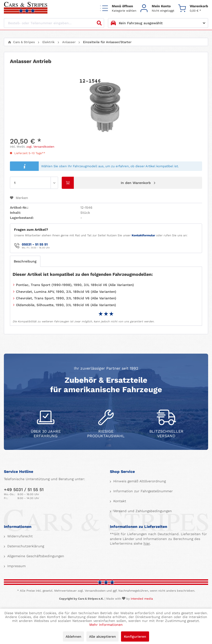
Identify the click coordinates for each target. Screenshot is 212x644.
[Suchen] (99, 23)
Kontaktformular (143, 235)
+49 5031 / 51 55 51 (24, 489)
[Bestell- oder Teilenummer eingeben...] (54, 23)
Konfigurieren (135, 636)
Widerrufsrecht (19, 536)
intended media (142, 599)
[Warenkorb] (193, 8)
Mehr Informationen (106, 625)
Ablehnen (73, 636)
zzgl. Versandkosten (40, 147)
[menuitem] (118, 8)
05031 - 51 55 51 (35, 244)
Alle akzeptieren (102, 636)
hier (147, 543)
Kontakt (119, 501)
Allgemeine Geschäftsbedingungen (35, 556)
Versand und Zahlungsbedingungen (142, 511)
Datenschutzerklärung (25, 546)
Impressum (16, 566)
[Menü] (118, 8)
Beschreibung (25, 261)
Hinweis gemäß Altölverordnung (139, 481)
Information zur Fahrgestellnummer (142, 491)
